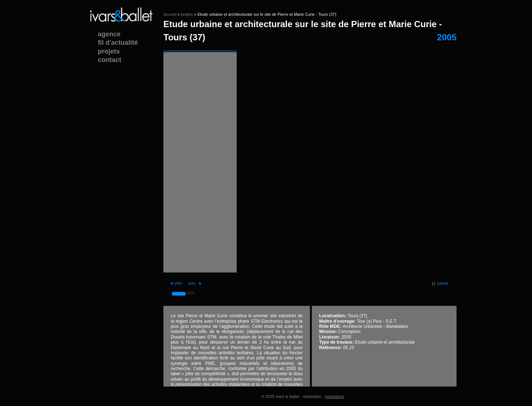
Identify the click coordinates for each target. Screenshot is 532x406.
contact (110, 60)
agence (109, 34)
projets (187, 14)
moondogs (335, 396)
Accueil (170, 14)
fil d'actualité (118, 43)
